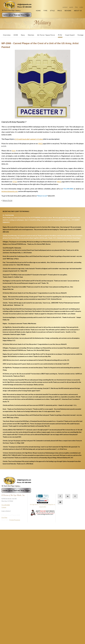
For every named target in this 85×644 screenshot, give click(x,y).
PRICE (40, 144)
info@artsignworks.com (10, 191)
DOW (16, 35)
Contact (65, 7)
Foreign (81, 35)
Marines (31, 35)
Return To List (7, 200)
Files (76, 7)
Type (45, 11)
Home (38, 11)
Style (52, 11)
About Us (78, 11)
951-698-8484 (6, 505)
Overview (7, 35)
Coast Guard (70, 35)
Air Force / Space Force (46, 35)
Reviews (68, 11)
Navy (23, 35)
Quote (71, 7)
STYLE (15, 182)
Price (60, 11)
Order (81, 7)
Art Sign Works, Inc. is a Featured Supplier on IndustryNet (43, 504)
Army (60, 35)
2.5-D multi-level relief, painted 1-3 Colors (29, 139)
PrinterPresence (15, 520)
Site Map (4, 517)
